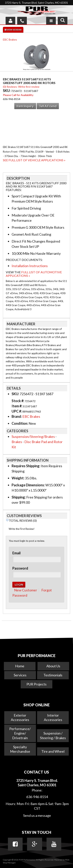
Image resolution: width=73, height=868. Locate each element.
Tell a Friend (48, 106)
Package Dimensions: (28, 485)
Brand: (17, 416)
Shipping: (19, 497)
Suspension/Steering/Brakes (33, 437)
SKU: (7, 91)
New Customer (26, 590)
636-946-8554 (37, 797)
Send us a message (37, 815)
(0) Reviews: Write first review (21, 87)
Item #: (17, 406)
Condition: (20, 423)
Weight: (18, 478)
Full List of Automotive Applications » (34, 274)
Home (20, 666)
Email (17, 553)
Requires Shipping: (26, 466)
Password (20, 568)
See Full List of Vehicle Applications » (34, 160)
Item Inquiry (25, 106)
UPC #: (17, 411)
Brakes (17, 442)
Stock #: (18, 401)
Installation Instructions (30, 266)
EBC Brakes (10, 39)
